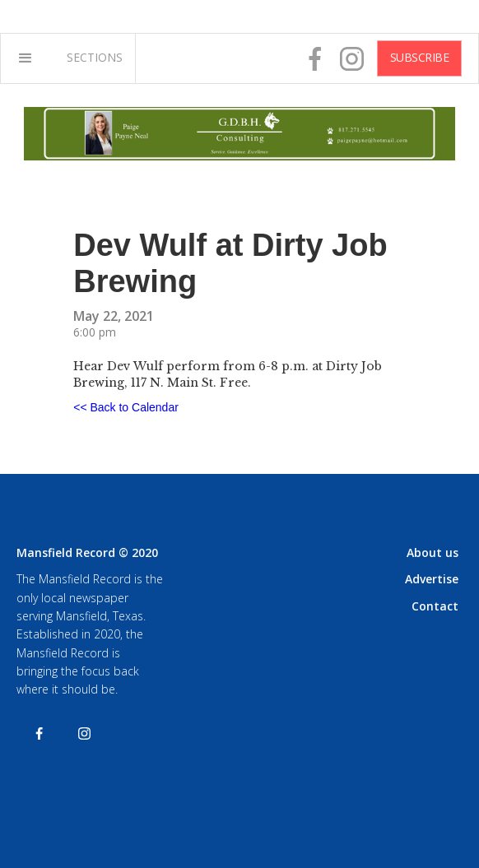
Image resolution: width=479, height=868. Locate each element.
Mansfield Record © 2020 (87, 552)
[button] (26, 58)
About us (432, 552)
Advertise (432, 579)
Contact (435, 606)
